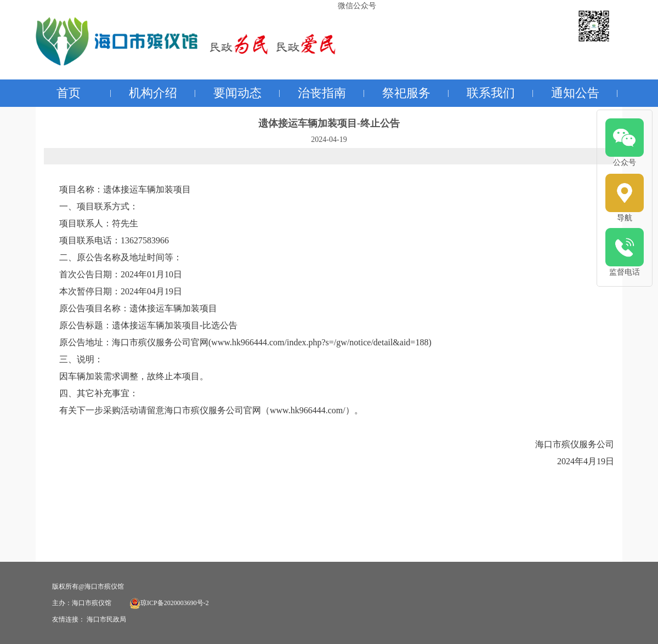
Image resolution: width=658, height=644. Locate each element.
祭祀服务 (406, 93)
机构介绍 (153, 93)
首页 (69, 93)
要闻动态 (237, 93)
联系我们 (491, 93)
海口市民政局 (106, 619)
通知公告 (575, 93)
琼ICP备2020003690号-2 (169, 603)
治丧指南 (322, 93)
